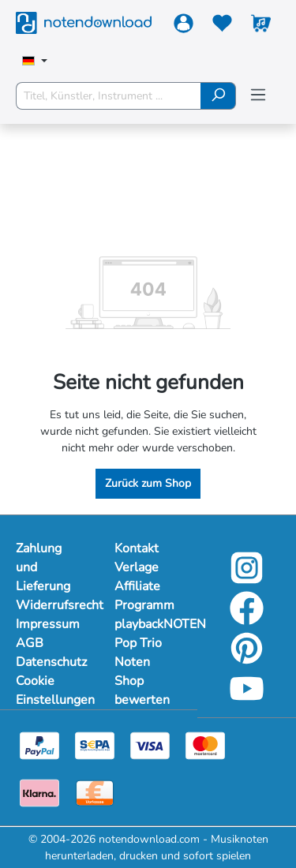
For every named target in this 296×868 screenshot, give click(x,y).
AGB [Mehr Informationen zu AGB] (30, 643)
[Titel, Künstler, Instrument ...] (109, 96)
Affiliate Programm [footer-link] (144, 596)
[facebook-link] (247, 619)
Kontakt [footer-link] (137, 548)
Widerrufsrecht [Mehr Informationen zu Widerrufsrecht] (49, 605)
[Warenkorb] (261, 26)
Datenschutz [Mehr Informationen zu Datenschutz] (49, 662)
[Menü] (258, 95)
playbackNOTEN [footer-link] (148, 624)
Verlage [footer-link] (137, 567)
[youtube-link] (247, 700)
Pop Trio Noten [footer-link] (138, 653)
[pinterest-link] (247, 659)
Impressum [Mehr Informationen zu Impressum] (48, 624)
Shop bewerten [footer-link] (142, 690)
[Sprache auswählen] (35, 62)
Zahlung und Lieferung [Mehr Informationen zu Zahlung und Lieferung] (43, 567)
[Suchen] (218, 96)
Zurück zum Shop (148, 483)
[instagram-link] (247, 579)
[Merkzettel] (222, 26)
